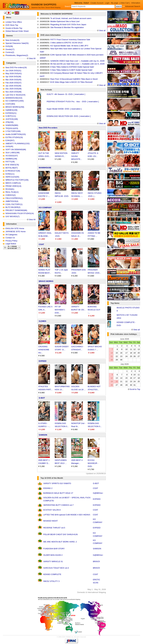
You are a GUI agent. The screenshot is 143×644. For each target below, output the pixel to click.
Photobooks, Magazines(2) (17, 55)
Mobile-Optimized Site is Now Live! (65, 21)
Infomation (136, 3)
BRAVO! (96, 561)
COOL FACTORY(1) (14, 204)
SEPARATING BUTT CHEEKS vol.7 (58, 505)
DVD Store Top (12, 25)
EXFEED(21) (11, 113)
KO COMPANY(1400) (15, 101)
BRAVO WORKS (46, 281)
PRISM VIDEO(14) (13, 186)
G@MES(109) (12, 110)
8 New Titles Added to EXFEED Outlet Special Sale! (72, 67)
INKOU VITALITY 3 (51, 581)
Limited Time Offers (14, 22)
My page (115, 3)
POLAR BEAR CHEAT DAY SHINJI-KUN (60, 534)
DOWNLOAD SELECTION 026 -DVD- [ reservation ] (69, 116)
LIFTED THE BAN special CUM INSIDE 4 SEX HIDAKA (67, 515)
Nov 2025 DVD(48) (14, 92)
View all (102, 30)
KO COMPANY (45, 208)
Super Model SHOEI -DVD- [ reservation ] (64, 109)
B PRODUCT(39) (13, 171)
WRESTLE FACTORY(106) (17, 180)
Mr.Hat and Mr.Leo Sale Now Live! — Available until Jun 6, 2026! (77, 64)
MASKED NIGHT (51, 521)
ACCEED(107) (12, 156)
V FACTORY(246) (13, 131)
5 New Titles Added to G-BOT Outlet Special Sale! (71, 70)
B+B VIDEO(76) (12, 165)
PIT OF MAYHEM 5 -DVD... (60, 310)
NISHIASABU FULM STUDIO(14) (20, 213)
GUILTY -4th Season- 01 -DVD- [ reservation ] (66, 94)
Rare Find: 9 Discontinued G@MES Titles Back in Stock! (74, 79)
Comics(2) (10, 52)
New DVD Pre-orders (48, 128)
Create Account (97, 3)
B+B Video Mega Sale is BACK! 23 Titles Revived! (71, 82)
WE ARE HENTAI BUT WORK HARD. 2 (60, 542)
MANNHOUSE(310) (14, 98)
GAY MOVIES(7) (13, 216)
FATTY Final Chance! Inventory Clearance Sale (70, 40)
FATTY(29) (10, 162)
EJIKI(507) (10, 140)
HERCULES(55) (12, 177)
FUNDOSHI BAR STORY (54, 549)
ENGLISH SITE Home (15, 228)
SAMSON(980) (12, 125)
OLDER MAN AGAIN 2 (53, 555)
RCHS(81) (10, 189)
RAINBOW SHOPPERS (44, 5)
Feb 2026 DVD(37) (13, 83)
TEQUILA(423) (12, 128)
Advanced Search (133, 6)
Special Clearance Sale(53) (17, 43)
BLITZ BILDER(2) (13, 207)
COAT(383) (10, 104)
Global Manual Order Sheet (17, 31)
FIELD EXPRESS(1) (14, 198)
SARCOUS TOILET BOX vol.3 (56, 568)
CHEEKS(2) (11, 195)
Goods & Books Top (14, 28)
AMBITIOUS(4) (12, 201)
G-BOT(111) (11, 116)
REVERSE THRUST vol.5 (54, 528)
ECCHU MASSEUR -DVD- (93, 463)
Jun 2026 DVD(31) (13, 71)
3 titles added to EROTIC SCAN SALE (66, 43)
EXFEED (43, 361)
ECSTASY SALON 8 (52, 510)
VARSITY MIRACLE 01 (53, 561)
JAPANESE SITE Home (16, 232)
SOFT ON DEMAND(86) (16, 149)
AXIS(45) (9, 146)
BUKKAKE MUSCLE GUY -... (94, 310)
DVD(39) (9, 46)
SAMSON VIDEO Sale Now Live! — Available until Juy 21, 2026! (77, 61)
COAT (41, 244)
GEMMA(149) (11, 159)
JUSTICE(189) (12, 119)
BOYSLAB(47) (12, 168)
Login (107, 3)
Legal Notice (11, 244)
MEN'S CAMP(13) (13, 183)
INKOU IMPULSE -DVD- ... (62, 196)
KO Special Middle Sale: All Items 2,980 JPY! (69, 46)
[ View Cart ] (125, 3)
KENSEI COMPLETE (52, 574)
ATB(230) (10, 122)
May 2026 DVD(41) (14, 73)
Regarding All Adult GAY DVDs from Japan (68, 24)
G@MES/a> (98, 493)
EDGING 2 (48, 488)
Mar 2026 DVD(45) (13, 80)
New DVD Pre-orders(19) (16, 67)
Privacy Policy (11, 241)
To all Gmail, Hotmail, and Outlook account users (71, 18)
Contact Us (10, 238)
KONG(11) (10, 174)
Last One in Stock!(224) (16, 95)
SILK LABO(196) (13, 153)
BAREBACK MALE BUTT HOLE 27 (58, 493)
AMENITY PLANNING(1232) (18, 143)
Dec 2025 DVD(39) (14, 89)
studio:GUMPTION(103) (16, 134)
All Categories (11, 235)
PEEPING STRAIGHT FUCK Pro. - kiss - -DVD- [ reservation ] (73, 102)
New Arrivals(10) (12, 40)
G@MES (43, 321)
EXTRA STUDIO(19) (14, 137)
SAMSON (43, 435)
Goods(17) (10, 49)
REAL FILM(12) (12, 192)
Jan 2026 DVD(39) (13, 86)
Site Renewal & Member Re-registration (67, 27)
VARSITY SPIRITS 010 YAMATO (57, 483)
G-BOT (42, 398)
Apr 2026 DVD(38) (13, 77)
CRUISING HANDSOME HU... (44, 350)
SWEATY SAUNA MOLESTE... (77, 156)
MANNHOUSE (45, 168)
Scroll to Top (135, 389)
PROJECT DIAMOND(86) (16, 210)
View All (32, 58)
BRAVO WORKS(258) (15, 107)
